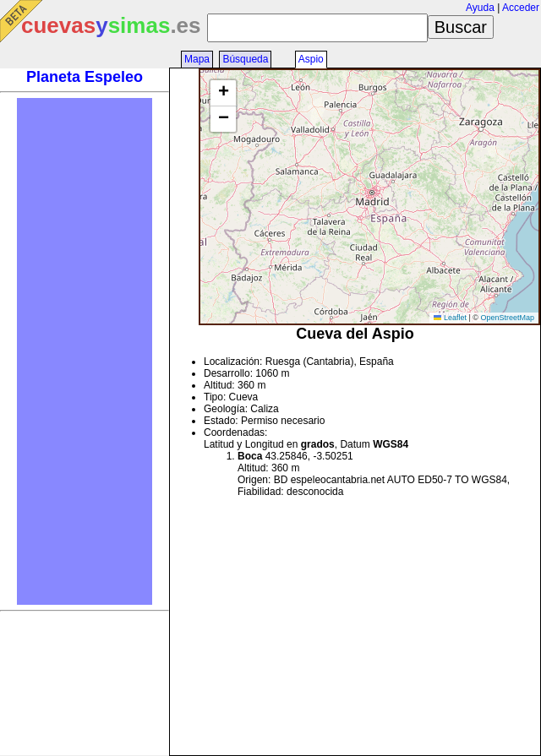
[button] (223, 93)
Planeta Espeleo (85, 77)
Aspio (311, 59)
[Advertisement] (85, 351)
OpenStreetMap (507, 318)
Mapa (197, 59)
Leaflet (450, 318)
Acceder (521, 8)
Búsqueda (245, 59)
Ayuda (480, 8)
